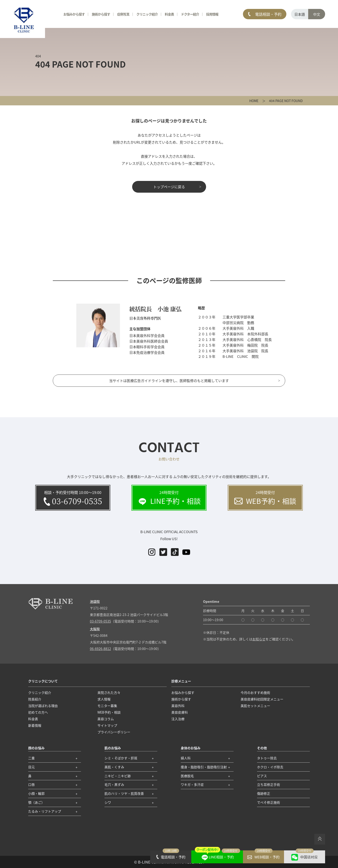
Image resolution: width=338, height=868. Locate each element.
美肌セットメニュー (255, 706)
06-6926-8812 (100, 649)
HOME (254, 101)
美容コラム (106, 719)
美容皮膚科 (180, 712)
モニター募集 (107, 706)
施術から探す (101, 14)
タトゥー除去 (267, 758)
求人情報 (104, 699)
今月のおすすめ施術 (255, 692)
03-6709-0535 (100, 621)
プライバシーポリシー (114, 732)
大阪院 (95, 629)
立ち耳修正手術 (269, 784)
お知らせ (259, 639)
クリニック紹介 (147, 14)
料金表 (169, 14)
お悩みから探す (74, 14)
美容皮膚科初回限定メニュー (262, 699)
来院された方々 (109, 692)
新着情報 (35, 725)
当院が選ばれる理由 (43, 706)
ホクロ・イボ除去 (270, 767)
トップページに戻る (169, 187)
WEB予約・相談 (109, 712)
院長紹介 (35, 699)
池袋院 (95, 601)
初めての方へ (38, 712)
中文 (317, 14)
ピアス (262, 776)
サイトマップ (107, 725)
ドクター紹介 (190, 14)
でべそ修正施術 (269, 802)
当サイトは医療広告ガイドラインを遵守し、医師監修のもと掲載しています (169, 380)
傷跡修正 (264, 793)
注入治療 (178, 719)
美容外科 (178, 706)
